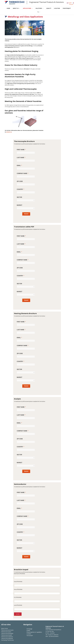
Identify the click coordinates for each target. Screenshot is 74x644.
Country (20, 189)
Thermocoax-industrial (7, 638)
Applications (28, 8)
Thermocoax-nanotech (7, 637)
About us (17, 8)
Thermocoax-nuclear (7, 635)
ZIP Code (20, 181)
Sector (19, 197)
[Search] (39, 12)
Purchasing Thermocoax (7, 640)
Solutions (40, 8)
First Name (21, 150)
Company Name (22, 173)
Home (8, 8)
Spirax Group (4, 628)
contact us (9, 132)
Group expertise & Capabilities (34, 632)
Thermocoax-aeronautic (7, 630)
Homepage (29, 629)
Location (57, 8)
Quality (49, 8)
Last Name (20, 158)
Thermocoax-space (6, 632)
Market (20, 205)
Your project (67, 8)
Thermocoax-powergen (7, 633)
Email (19, 166)
